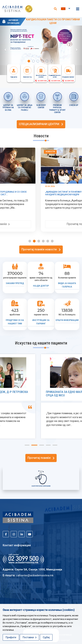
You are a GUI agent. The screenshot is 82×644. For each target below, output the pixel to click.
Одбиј (46, 637)
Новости (12, 152)
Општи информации (67, 320)
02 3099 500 (41, 81)
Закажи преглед (15, 283)
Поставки (30, 637)
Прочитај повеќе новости (41, 249)
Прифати (11, 637)
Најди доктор (41, 286)
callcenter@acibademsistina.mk (35, 575)
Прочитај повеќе (41, 224)
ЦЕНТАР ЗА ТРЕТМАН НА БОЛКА (8, 108)
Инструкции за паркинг (41, 322)
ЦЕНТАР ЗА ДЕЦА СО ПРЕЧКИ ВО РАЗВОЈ (25, 108)
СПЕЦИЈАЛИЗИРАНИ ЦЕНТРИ (41, 124)
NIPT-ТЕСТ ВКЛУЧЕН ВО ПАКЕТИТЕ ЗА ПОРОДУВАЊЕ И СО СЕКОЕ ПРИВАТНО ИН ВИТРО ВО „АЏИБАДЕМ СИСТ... (39, 193)
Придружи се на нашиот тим (15, 322)
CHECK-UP (74, 105)
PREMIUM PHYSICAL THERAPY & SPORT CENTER (57, 109)
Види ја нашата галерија (67, 285)
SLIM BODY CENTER (41, 106)
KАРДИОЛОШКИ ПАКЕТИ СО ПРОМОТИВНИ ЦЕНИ (53, 21)
